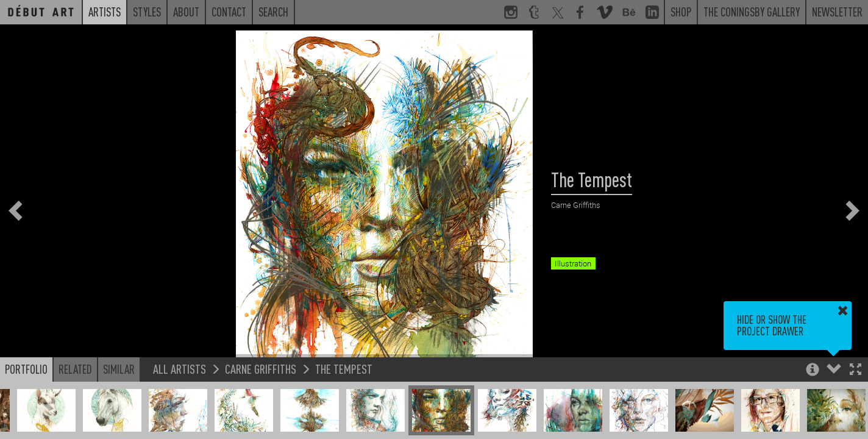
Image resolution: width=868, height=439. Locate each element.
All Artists (180, 369)
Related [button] (75, 369)
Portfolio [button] (26, 369)
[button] (856, 370)
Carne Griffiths (261, 369)
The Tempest (344, 369)
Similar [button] (119, 369)
